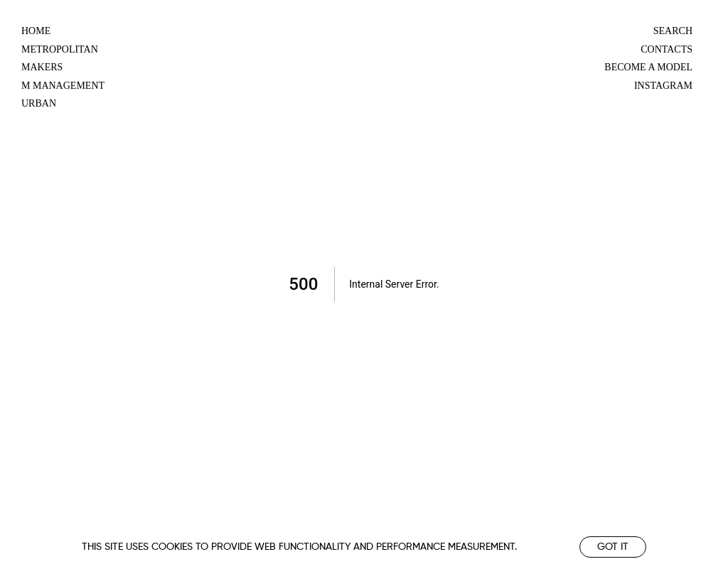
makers (42, 67)
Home (36, 31)
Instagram (663, 86)
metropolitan (60, 49)
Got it (613, 547)
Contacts (667, 49)
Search (673, 31)
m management (63, 86)
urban (39, 103)
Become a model (648, 67)
